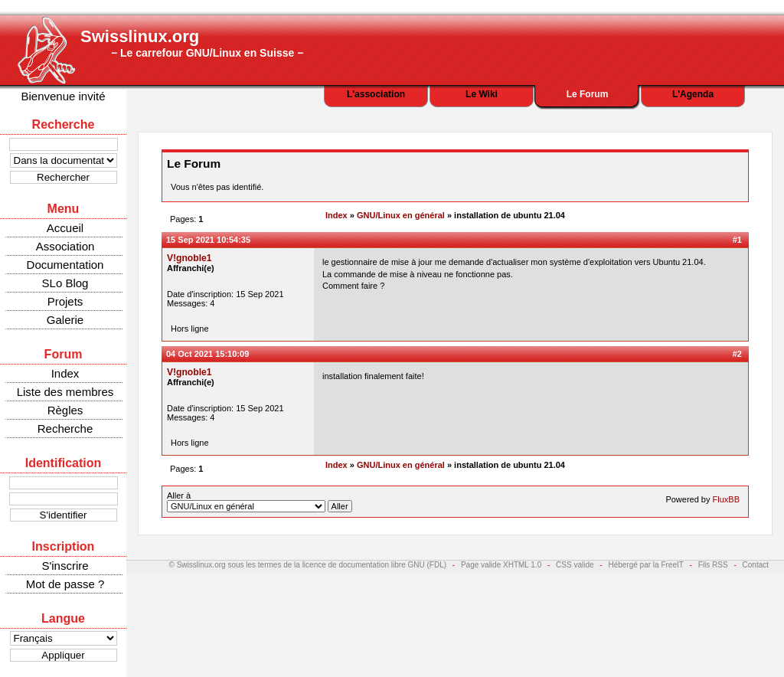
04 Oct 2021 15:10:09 (207, 354)
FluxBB (726, 499)
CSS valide (575, 565)
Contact (756, 565)
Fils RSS (713, 565)
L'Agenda (693, 94)
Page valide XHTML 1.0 (501, 565)
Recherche (65, 428)
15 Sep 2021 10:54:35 (208, 240)
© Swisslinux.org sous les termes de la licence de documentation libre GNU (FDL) (308, 565)
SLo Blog (65, 283)
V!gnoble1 (189, 258)
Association (65, 246)
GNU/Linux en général (401, 215)
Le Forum (588, 94)
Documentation (65, 265)
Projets (65, 301)
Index (65, 373)
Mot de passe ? (65, 584)
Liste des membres (65, 392)
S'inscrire (65, 566)
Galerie (65, 320)
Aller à (260, 502)
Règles (65, 410)
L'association (376, 94)
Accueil (65, 228)
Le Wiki (482, 94)
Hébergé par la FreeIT (645, 565)
